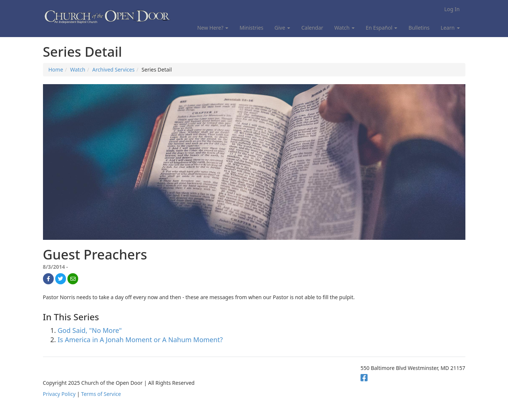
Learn (450, 28)
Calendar (312, 28)
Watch (344, 28)
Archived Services (113, 70)
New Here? (213, 28)
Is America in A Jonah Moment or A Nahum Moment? (140, 340)
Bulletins (419, 28)
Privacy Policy (59, 394)
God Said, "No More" (90, 330)
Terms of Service (101, 394)
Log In (452, 9)
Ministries (251, 28)
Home (56, 70)
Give (282, 28)
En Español (381, 28)
